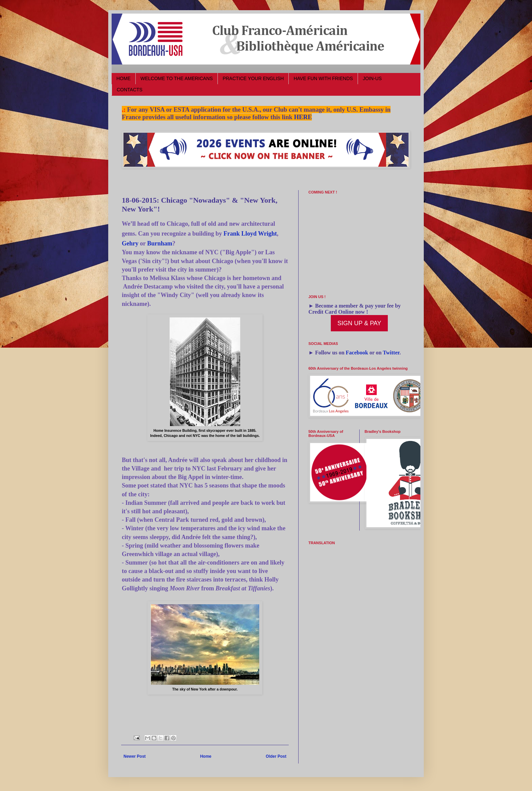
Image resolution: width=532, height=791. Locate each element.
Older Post (276, 756)
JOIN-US (372, 78)
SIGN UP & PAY (359, 323)
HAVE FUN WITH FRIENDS (323, 78)
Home (206, 756)
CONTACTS (130, 90)
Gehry (130, 243)
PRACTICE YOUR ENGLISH (253, 78)
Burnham (160, 243)
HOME (123, 78)
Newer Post (135, 756)
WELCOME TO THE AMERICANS (177, 78)
